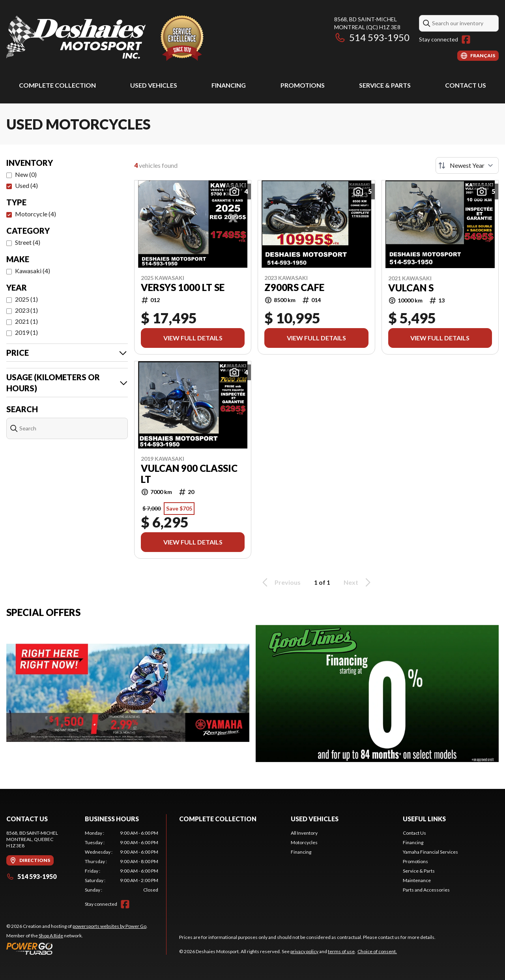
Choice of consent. (377, 951)
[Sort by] (467, 165)
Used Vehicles (154, 85)
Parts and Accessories (426, 890)
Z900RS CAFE (294, 287)
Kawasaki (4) (33, 271)
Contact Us (466, 85)
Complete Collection (57, 85)
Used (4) (26, 185)
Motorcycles (304, 842)
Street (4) (28, 242)
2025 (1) (26, 299)
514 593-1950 (372, 37)
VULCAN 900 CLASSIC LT (189, 474)
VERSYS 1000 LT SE (183, 287)
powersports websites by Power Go (109, 926)
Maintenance (417, 880)
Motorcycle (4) (36, 214)
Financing (229, 85)
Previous (280, 582)
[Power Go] (77, 948)
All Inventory (304, 833)
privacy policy (304, 951)
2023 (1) (26, 310)
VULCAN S (411, 288)
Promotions (303, 85)
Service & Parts (385, 85)
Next (358, 582)
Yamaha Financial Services (430, 852)
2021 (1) (26, 321)
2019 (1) (26, 332)
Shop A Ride (51, 936)
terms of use (341, 951)
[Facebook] (466, 39)
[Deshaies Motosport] (105, 38)
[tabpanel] (122, 862)
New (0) (26, 174)
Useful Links (424, 819)
